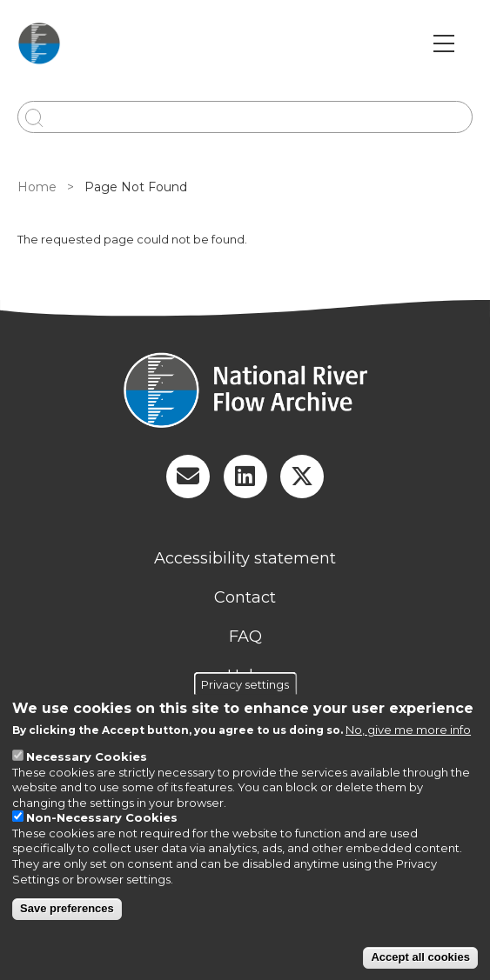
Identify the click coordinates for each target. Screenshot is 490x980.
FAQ (245, 637)
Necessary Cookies (87, 757)
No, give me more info (408, 730)
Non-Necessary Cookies (102, 817)
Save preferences (67, 908)
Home (37, 187)
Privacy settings (245, 684)
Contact (245, 597)
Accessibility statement (245, 558)
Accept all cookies (420, 957)
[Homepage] (245, 392)
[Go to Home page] (39, 43)
